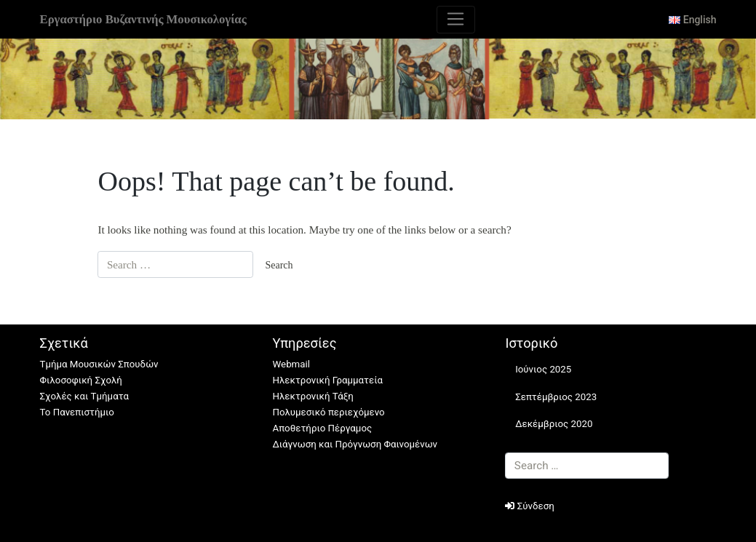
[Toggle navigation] (456, 20)
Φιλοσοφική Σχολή (81, 380)
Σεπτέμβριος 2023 (556, 397)
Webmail (291, 364)
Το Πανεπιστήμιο (77, 412)
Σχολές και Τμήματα (84, 396)
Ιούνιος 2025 (543, 369)
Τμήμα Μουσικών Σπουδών (99, 364)
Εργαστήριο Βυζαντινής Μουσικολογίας (143, 19)
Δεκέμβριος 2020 (554, 424)
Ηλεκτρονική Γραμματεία (327, 380)
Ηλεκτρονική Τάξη (313, 396)
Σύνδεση (529, 506)
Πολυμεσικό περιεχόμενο (328, 412)
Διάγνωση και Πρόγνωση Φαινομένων (355, 444)
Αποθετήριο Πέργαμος (322, 428)
